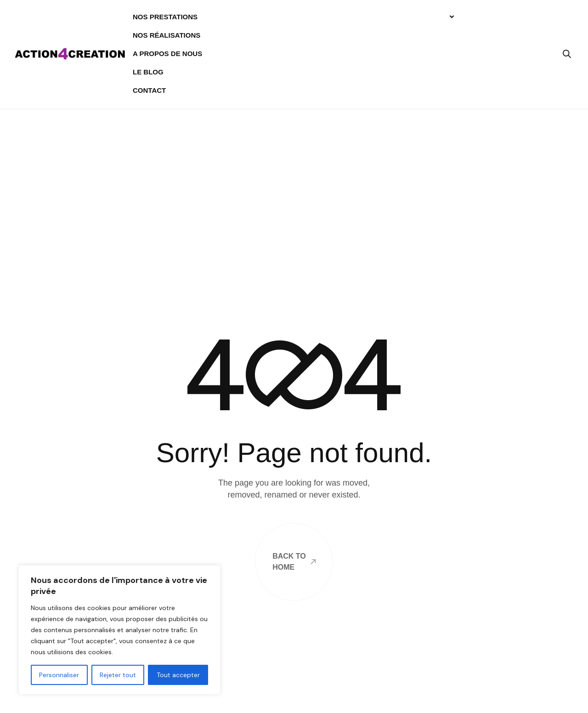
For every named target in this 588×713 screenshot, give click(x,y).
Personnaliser (59, 675)
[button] (567, 54)
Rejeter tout (118, 675)
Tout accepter (178, 675)
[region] (119, 630)
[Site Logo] (70, 53)
